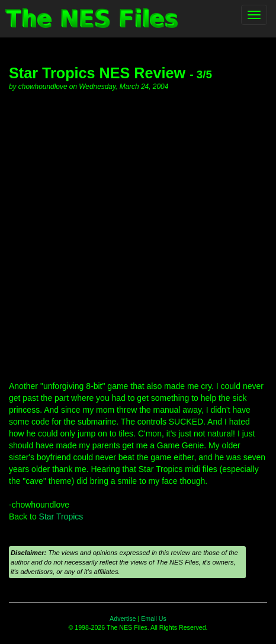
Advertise (123, 619)
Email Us (154, 619)
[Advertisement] (138, 236)
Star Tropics (61, 517)
